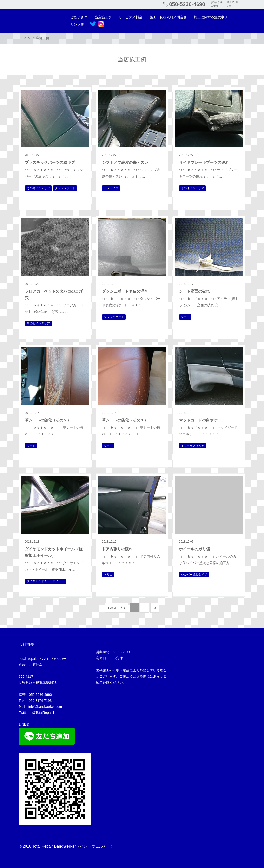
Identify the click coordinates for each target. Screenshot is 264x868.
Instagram (101, 24)
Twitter (93, 24)
